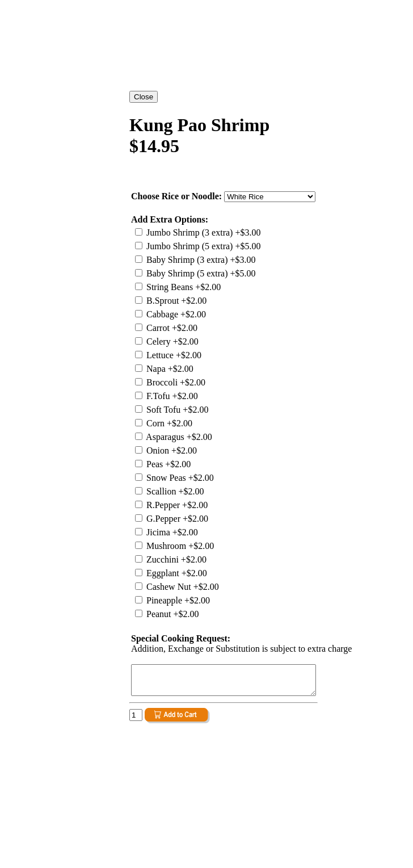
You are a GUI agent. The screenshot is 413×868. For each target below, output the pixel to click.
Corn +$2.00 (168, 423)
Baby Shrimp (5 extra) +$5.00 (200, 273)
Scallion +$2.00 (174, 491)
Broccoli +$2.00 (175, 382)
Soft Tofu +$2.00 (176, 410)
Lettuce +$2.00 (173, 355)
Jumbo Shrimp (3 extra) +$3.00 (202, 232)
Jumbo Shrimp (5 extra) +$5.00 (202, 246)
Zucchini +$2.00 (175, 559)
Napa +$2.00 (169, 369)
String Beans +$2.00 (182, 287)
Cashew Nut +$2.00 (182, 587)
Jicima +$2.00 (171, 532)
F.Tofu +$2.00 (171, 396)
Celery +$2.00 (171, 341)
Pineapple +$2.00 (177, 600)
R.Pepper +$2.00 (176, 505)
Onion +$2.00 (170, 450)
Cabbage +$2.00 (175, 314)
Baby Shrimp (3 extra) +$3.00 (200, 260)
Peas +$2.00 (167, 464)
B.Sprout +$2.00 (175, 301)
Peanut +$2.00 (172, 614)
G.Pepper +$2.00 (176, 519)
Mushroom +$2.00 (179, 546)
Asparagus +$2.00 (178, 437)
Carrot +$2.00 (171, 328)
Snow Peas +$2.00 (179, 478)
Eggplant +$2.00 (176, 573)
